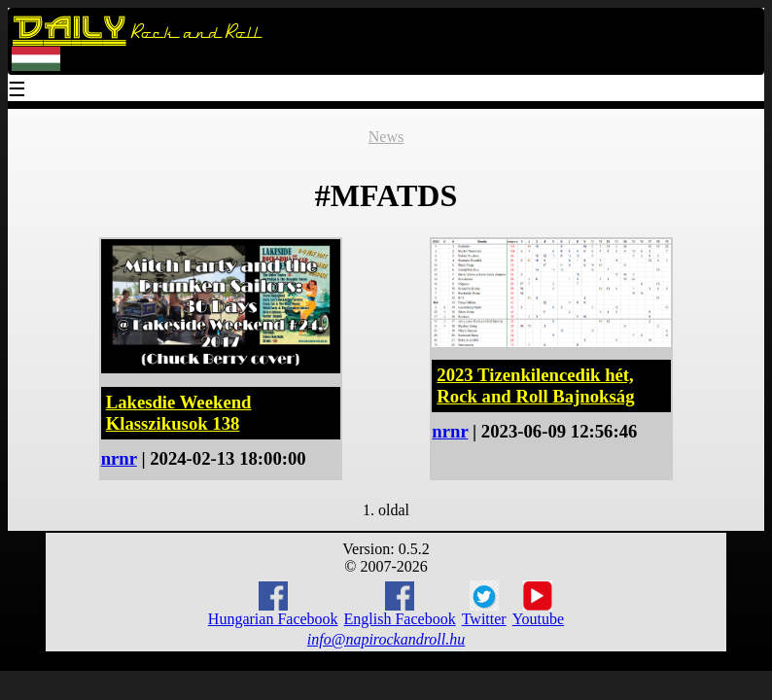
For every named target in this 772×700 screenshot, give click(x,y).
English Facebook (400, 604)
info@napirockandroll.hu (386, 639)
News (386, 137)
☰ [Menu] (18, 91)
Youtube (539, 604)
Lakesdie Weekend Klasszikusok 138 (179, 413)
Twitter (484, 604)
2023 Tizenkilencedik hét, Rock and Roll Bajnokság (535, 385)
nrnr (119, 458)
